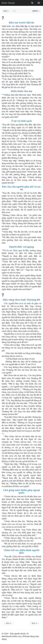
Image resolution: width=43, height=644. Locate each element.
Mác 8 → (36, 623)
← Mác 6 (7, 623)
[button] (6, 11)
